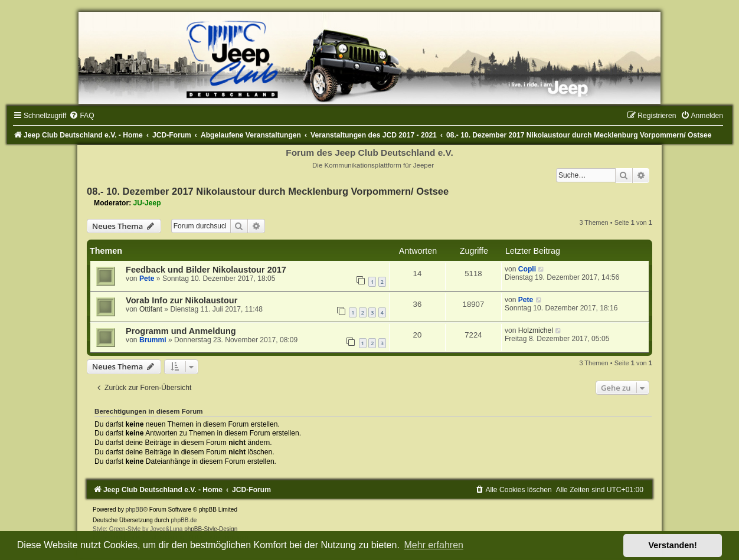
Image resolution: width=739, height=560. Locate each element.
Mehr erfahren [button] (434, 545)
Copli (527, 269)
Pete (147, 279)
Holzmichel (536, 330)
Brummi (153, 340)
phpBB (135, 510)
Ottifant (151, 309)
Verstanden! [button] (673, 545)
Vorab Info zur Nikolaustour (182, 300)
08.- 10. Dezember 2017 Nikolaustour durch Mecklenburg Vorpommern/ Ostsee (268, 191)
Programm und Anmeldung (181, 331)
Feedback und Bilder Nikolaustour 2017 (206, 270)
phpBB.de (184, 520)
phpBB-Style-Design (211, 529)
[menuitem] (81, 116)
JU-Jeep (147, 203)
